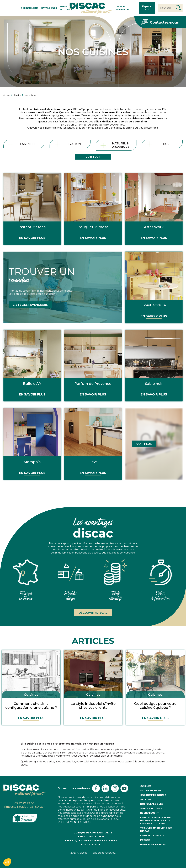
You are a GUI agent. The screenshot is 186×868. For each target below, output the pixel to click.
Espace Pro (147, 8)
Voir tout (93, 157)
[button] (7, 862)
